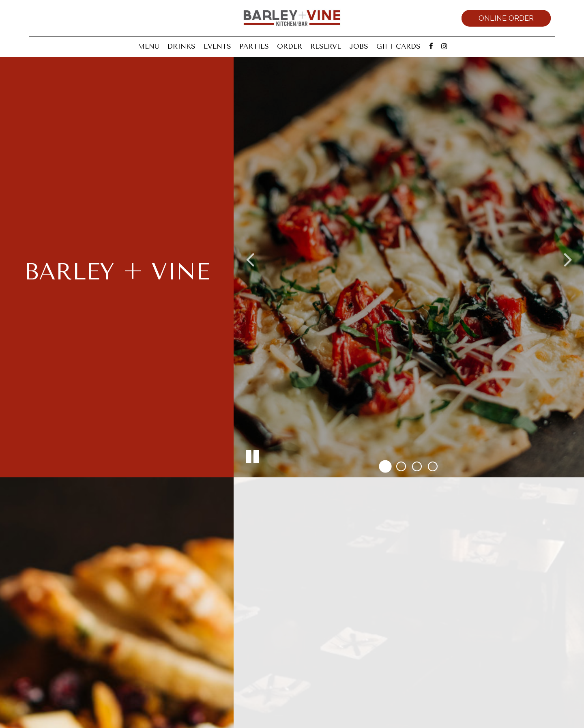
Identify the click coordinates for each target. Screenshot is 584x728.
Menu (149, 46)
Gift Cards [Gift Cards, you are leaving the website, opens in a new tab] (398, 46)
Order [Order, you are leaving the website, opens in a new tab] (290, 46)
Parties (254, 46)
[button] (385, 466)
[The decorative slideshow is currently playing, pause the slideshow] (252, 455)
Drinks (181, 46)
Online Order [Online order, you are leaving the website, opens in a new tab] (506, 18)
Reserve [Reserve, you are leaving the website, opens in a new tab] (326, 46)
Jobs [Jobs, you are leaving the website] (359, 46)
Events (217, 46)
